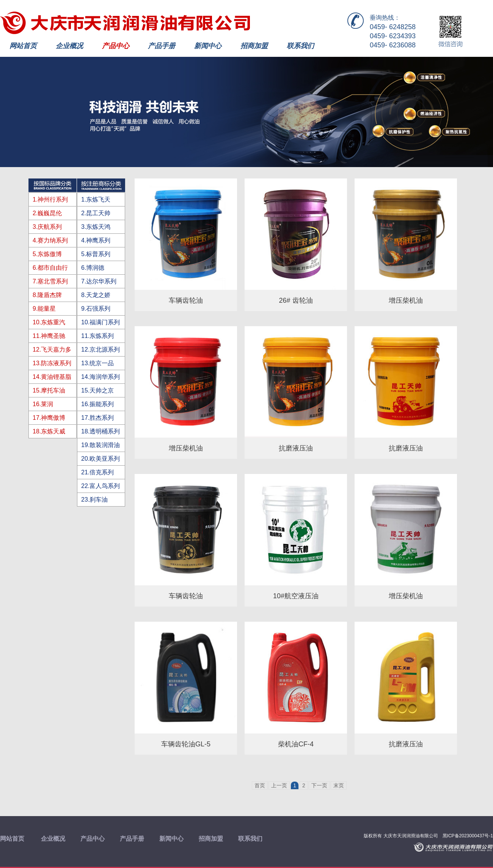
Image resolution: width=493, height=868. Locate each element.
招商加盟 (254, 46)
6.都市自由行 (50, 268)
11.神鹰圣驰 (49, 336)
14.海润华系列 (100, 377)
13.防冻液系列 (52, 363)
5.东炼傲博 (47, 254)
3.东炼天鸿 (96, 227)
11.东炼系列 (97, 336)
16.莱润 (43, 404)
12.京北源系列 (100, 350)
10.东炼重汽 (49, 322)
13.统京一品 (97, 363)
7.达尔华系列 (99, 281)
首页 (260, 785)
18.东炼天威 (49, 431)
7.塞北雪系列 (50, 281)
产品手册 (162, 46)
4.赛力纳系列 (50, 240)
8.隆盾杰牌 (47, 295)
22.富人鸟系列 (100, 486)
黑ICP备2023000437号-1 (468, 836)
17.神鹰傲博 (49, 418)
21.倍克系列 (97, 472)
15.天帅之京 (97, 390)
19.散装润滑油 (100, 445)
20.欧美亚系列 (100, 459)
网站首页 (23, 46)
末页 (339, 785)
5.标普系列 (96, 254)
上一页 (279, 785)
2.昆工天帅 (96, 213)
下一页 (319, 785)
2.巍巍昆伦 (47, 213)
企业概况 (69, 46)
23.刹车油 (94, 500)
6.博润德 (93, 268)
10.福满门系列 (100, 322)
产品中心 (116, 46)
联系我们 (300, 46)
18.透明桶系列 (100, 431)
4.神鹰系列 (96, 240)
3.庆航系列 (47, 227)
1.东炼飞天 (96, 199)
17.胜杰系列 (97, 418)
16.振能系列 (97, 404)
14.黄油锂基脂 (52, 377)
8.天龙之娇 (96, 295)
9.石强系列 (96, 309)
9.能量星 (44, 309)
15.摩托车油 (49, 390)
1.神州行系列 (50, 199)
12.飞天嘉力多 (52, 350)
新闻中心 (208, 46)
